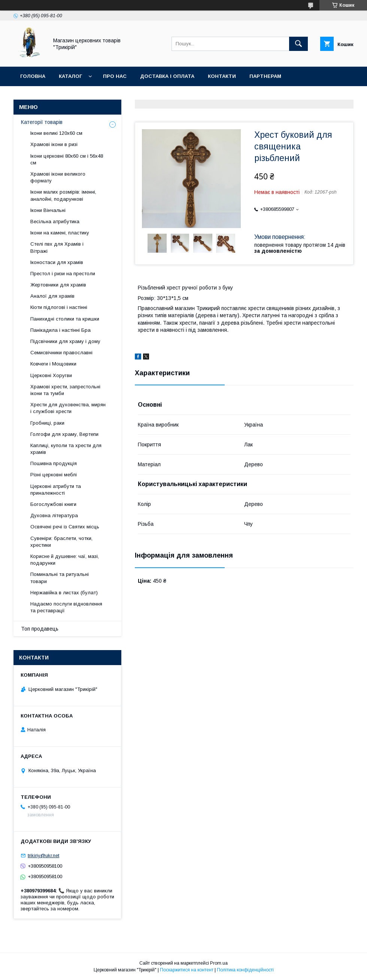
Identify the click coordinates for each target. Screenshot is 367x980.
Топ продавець (40, 629)
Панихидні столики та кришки (65, 319)
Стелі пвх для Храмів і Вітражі (57, 247)
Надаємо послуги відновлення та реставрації (66, 607)
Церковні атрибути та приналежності (56, 490)
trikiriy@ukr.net (43, 855)
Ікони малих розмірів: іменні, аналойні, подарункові (63, 195)
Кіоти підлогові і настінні (59, 307)
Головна (33, 76)
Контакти (222, 76)
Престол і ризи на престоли (63, 274)
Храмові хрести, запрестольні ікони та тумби (65, 390)
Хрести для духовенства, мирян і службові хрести (68, 408)
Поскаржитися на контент (187, 970)
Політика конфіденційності (245, 970)
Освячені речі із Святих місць (65, 527)
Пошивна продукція (54, 463)
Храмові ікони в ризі (54, 144)
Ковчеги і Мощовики (53, 364)
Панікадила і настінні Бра (60, 330)
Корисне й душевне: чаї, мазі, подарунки (65, 560)
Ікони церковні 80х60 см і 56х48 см (67, 159)
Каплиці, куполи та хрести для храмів (66, 449)
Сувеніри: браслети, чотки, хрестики (61, 542)
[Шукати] (298, 44)
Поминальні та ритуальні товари (60, 578)
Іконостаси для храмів (57, 262)
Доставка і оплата (167, 76)
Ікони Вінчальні (48, 210)
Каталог (70, 76)
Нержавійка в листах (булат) (64, 593)
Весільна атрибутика (55, 222)
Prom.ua (219, 963)
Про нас (115, 76)
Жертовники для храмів (58, 285)
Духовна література (54, 515)
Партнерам (265, 76)
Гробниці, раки (47, 423)
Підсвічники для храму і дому (65, 341)
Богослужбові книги (53, 504)
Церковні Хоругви (51, 375)
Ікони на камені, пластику (60, 233)
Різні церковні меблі (54, 475)
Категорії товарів (42, 122)
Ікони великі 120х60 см (56, 133)
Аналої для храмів (52, 296)
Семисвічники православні (61, 353)
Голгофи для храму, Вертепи (64, 434)
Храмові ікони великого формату (58, 177)
